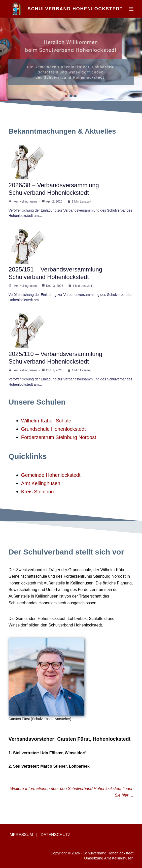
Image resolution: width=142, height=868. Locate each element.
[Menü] (131, 9)
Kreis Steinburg (38, 492)
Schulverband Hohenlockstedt (75, 9)
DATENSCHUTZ (56, 835)
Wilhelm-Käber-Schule (46, 421)
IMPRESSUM (21, 835)
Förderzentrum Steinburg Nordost (59, 437)
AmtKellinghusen (25, 202)
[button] (66, 96)
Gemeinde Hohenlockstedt (51, 475)
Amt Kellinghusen (41, 483)
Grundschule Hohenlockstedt (54, 429)
